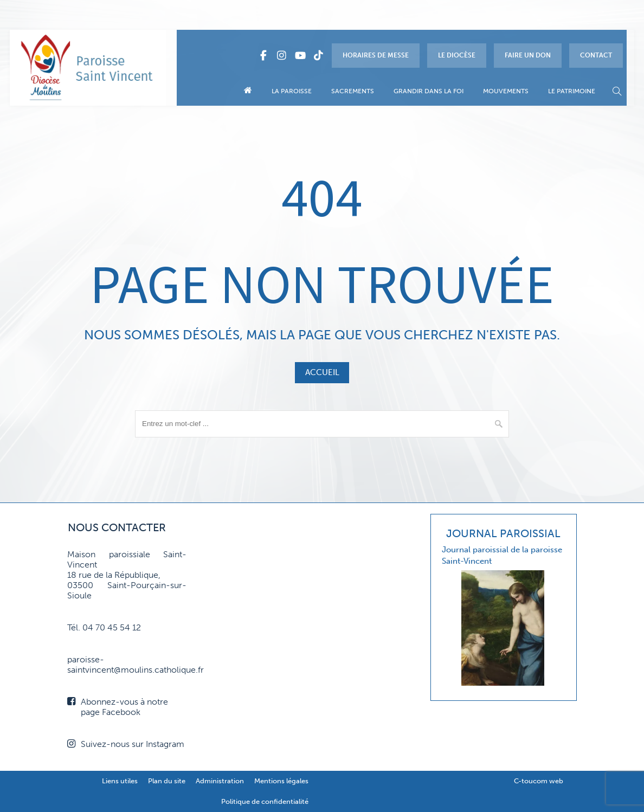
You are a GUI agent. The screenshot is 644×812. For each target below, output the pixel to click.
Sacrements (353, 91)
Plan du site (167, 781)
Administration (220, 781)
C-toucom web (539, 781)
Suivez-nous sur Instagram (126, 744)
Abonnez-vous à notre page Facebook (118, 707)
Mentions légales (281, 781)
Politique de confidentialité (265, 801)
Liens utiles (120, 781)
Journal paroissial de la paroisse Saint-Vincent (502, 555)
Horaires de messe (376, 55)
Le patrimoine (572, 91)
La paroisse (292, 91)
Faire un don (528, 55)
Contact (596, 55)
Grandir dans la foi (429, 91)
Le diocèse (457, 55)
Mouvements (506, 91)
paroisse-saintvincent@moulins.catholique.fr (127, 665)
